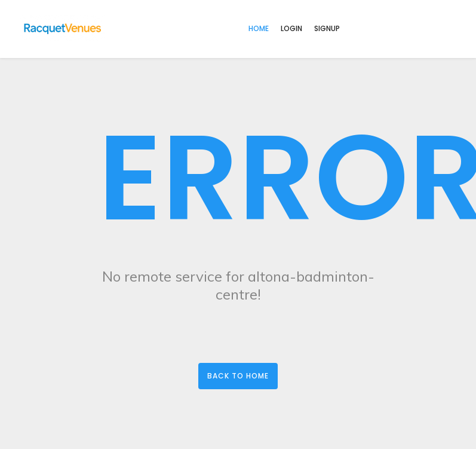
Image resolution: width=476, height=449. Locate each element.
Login (291, 28)
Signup (327, 28)
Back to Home (238, 376)
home (259, 28)
